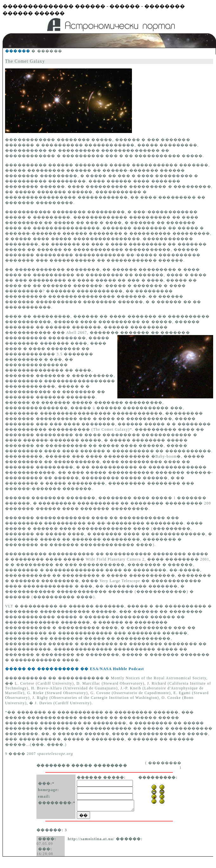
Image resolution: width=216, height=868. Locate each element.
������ (18, 51)
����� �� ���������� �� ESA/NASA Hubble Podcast (75, 669)
